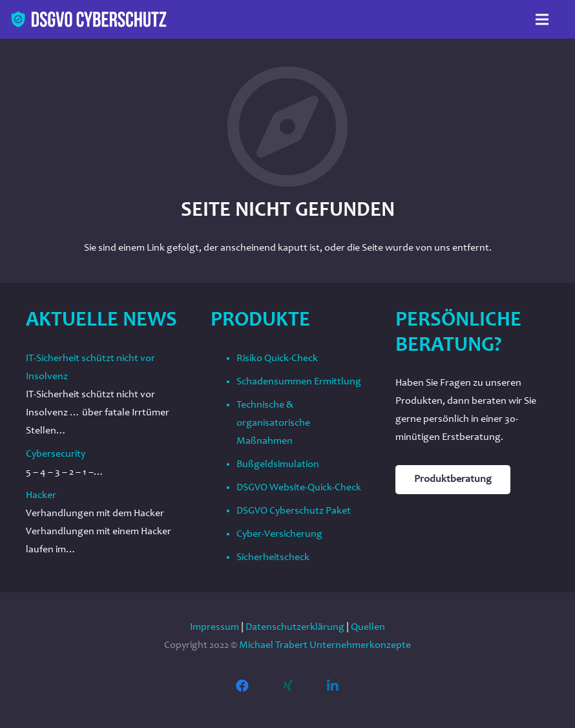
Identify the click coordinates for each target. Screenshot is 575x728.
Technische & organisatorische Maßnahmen (273, 423)
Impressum (214, 627)
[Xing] (287, 686)
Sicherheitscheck (273, 557)
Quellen (368, 627)
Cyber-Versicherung (279, 534)
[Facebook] (242, 686)
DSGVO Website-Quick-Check (299, 488)
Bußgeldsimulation (278, 464)
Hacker (41, 495)
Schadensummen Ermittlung (299, 382)
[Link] (89, 19)
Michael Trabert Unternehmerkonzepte (325, 645)
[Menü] (542, 19)
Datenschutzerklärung (295, 627)
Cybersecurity (56, 454)
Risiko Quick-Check (277, 359)
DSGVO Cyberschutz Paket (294, 511)
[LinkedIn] (333, 686)
